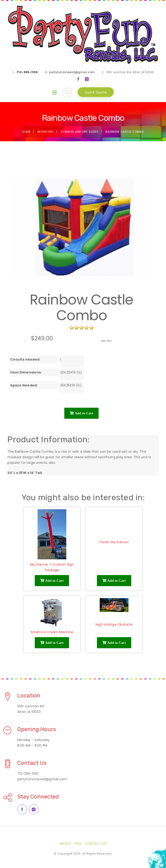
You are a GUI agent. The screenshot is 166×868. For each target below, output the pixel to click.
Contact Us (95, 844)
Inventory (46, 132)
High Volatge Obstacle (114, 624)
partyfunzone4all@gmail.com (72, 72)
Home (26, 132)
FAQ (78, 844)
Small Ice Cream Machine (52, 632)
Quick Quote (96, 92)
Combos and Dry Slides (80, 132)
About (65, 844)
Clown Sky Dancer (114, 542)
